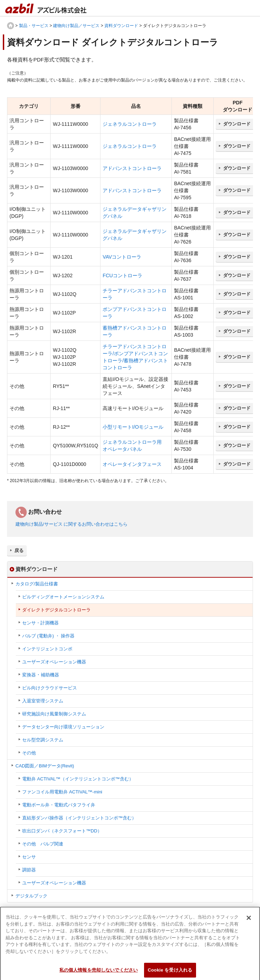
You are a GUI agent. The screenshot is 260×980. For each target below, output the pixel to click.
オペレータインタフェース (132, 464)
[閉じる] (249, 921)
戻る (19, 550)
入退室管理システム (43, 701)
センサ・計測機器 (40, 623)
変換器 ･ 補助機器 (41, 675)
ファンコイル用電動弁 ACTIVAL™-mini (62, 792)
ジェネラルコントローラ (130, 124)
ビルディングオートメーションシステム (63, 597)
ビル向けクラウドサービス (50, 688)
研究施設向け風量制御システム (54, 714)
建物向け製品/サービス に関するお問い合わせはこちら (71, 524)
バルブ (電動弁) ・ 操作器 (48, 636)
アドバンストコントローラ (132, 168)
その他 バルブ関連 (43, 844)
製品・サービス (34, 26)
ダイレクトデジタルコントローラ (56, 610)
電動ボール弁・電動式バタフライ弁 (59, 805)
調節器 (29, 870)
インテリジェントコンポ (47, 649)
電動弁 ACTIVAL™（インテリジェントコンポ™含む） (78, 779)
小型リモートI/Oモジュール (133, 427)
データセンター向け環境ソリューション (63, 727)
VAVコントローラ (122, 257)
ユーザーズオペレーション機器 (54, 662)
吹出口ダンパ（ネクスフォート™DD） (62, 831)
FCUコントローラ (122, 275)
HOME (11, 26)
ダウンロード (237, 124)
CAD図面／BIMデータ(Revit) (45, 766)
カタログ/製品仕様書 (37, 584)
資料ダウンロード (121, 26)
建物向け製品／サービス (76, 26)
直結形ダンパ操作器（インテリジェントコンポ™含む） (79, 818)
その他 (29, 753)
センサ (29, 857)
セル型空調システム (43, 740)
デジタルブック (31, 896)
